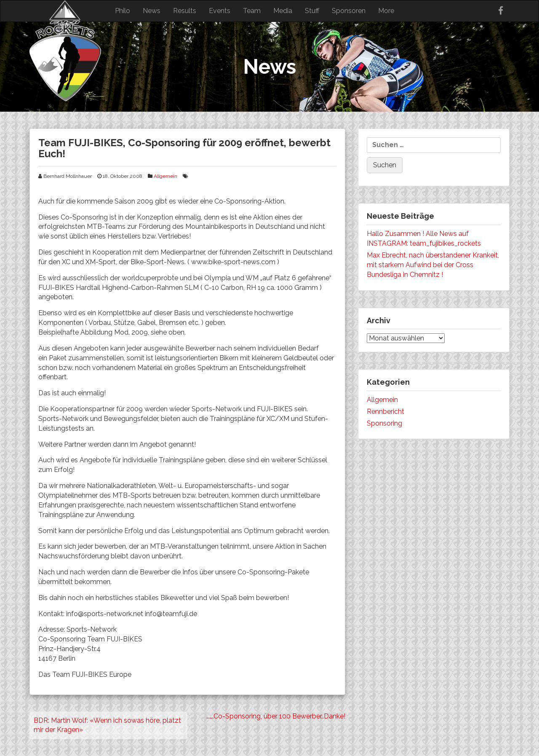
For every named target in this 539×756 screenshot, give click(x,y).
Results (185, 11)
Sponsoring (384, 423)
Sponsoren (349, 11)
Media (283, 11)
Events (220, 11)
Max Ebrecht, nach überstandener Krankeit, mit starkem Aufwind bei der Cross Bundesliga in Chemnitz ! (433, 265)
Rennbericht (386, 412)
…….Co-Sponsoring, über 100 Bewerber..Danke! (276, 716)
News (152, 11)
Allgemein (165, 176)
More (386, 11)
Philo (123, 11)
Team (252, 11)
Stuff (312, 11)
